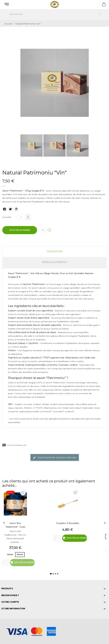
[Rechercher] (54, 14)
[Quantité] (21, 217)
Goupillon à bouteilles (68, 523)
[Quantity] (5, 562)
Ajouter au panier (20, 230)
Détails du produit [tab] (55, 262)
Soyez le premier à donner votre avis (55, 458)
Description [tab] (55, 252)
